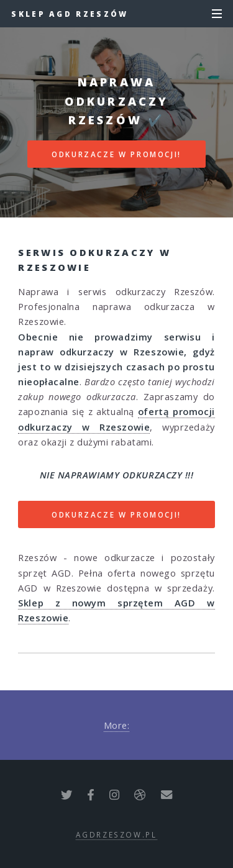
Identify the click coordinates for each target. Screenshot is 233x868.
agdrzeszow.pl (116, 834)
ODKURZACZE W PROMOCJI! (116, 154)
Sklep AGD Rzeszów (70, 14)
